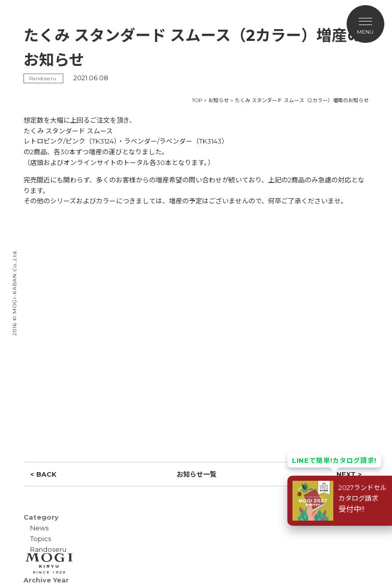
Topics (41, 539)
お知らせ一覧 (197, 474)
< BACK (43, 474)
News (39, 528)
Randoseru (48, 549)
